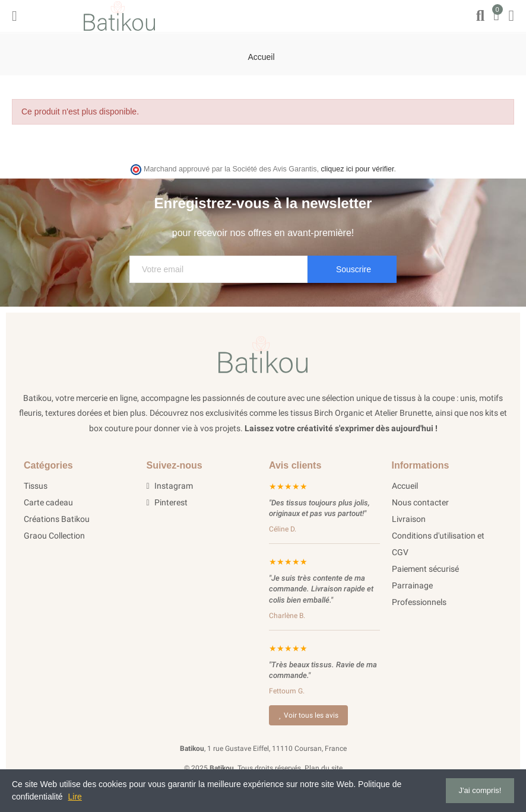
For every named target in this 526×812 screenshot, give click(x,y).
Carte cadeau (48, 502)
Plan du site (324, 768)
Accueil (405, 486)
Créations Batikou (57, 519)
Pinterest (167, 502)
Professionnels (419, 602)
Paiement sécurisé (425, 569)
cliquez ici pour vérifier (358, 169)
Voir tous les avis (308, 715)
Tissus (36, 486)
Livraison (409, 519)
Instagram (170, 486)
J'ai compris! (480, 790)
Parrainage (412, 585)
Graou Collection (54, 536)
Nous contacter (420, 502)
